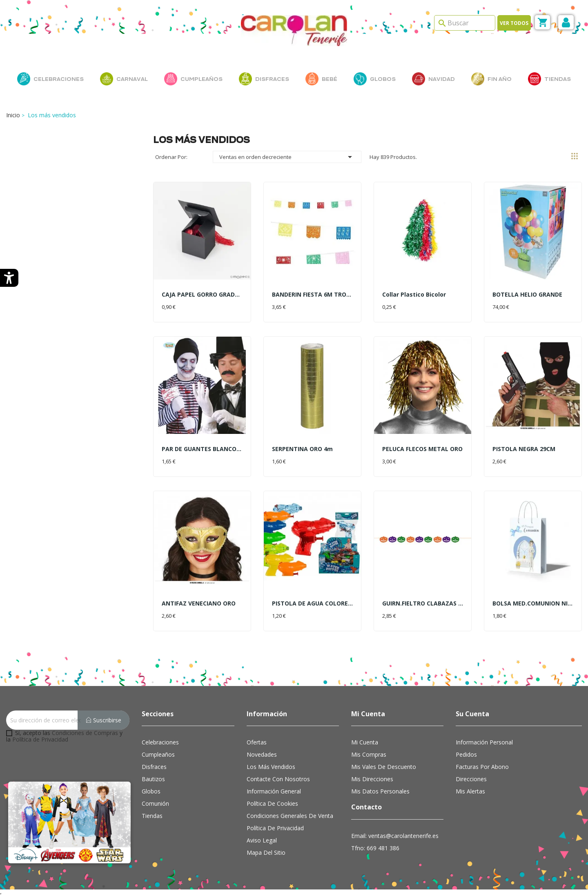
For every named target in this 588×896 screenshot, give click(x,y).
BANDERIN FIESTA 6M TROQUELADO (312, 294)
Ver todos (514, 23)
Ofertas (257, 742)
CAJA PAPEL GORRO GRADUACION (202, 294)
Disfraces (154, 767)
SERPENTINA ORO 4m (302, 449)
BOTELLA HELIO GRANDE (527, 294)
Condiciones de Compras (85, 733)
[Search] (465, 23)
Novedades (262, 754)
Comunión (155, 803)
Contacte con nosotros (278, 779)
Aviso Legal (262, 840)
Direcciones (471, 779)
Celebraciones (160, 742)
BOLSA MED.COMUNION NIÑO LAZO (533, 603)
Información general (274, 791)
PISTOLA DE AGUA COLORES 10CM (312, 603)
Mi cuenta (365, 742)
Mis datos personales (380, 791)
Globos (151, 791)
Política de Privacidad (40, 739)
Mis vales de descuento (384, 767)
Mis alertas (470, 791)
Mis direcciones (372, 779)
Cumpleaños (158, 754)
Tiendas (152, 816)
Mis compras (369, 754)
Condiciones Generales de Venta (290, 816)
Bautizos (153, 779)
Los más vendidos (271, 767)
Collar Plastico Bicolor (414, 294)
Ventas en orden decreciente (287, 157)
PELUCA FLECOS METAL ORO (422, 449)
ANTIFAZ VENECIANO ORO (199, 603)
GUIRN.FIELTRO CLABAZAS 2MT (423, 603)
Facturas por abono (482, 767)
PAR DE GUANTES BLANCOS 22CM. (202, 449)
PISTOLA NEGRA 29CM (524, 449)
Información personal (484, 742)
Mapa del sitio (266, 852)
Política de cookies (272, 803)
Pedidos (466, 754)
